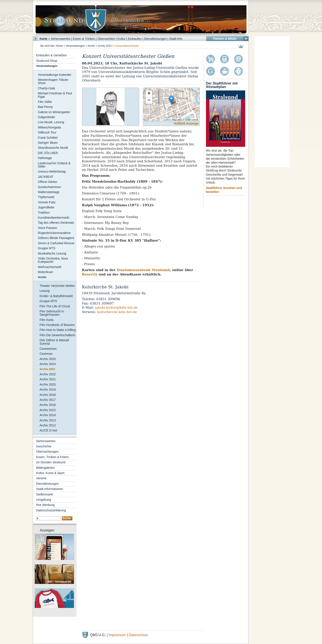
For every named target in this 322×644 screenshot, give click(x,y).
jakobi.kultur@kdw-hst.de (116, 308)
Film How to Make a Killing (58, 330)
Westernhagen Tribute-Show (53, 81)
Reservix (90, 274)
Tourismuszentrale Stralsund (143, 270)
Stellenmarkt (45, 494)
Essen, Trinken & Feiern (52, 457)
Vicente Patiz (47, 202)
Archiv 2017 (48, 400)
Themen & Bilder (225, 39)
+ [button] (149, 94)
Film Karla (47, 320)
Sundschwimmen (50, 187)
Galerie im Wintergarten (54, 112)
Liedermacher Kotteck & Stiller (54, 165)
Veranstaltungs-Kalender (55, 75)
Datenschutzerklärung (51, 510)
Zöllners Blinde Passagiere (56, 238)
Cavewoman (48, 349)
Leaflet (166, 120)
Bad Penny (45, 107)
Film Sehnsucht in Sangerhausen (52, 313)
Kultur (121, 39)
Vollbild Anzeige (186, 123)
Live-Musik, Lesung (51, 122)
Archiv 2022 (48, 374)
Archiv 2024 (48, 364)
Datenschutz (138, 635)
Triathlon (44, 213)
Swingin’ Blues (48, 143)
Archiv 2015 (48, 410)
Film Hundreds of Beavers (57, 325)
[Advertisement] (272, 102)
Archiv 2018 (48, 395)
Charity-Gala (47, 88)
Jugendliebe (46, 207)
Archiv (91, 46)
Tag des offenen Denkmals (56, 223)
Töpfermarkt (46, 197)
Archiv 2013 (48, 420)
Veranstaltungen (75, 46)
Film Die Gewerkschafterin (58, 335)
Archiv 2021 (48, 379)
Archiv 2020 (48, 384)
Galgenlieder (47, 117)
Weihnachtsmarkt (50, 267)
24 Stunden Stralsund (51, 462)
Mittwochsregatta (50, 127)
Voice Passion (48, 228)
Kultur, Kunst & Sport (50, 473)
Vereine (41, 478)
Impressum (117, 635)
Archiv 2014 (48, 415)
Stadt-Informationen (50, 489)
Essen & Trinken (84, 39)
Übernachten (106, 39)
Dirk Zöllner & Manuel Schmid (54, 342)
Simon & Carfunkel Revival (56, 243)
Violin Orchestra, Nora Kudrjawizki (53, 260)
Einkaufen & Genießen (52, 55)
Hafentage (45, 158)
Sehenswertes (61, 39)
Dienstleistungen (155, 39)
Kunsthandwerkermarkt (54, 218)
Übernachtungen (48, 452)
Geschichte (44, 446)
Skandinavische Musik (53, 148)
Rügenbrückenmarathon (54, 233)
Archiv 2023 (105, 46)
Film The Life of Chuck (55, 306)
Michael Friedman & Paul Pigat (55, 95)
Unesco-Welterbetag (52, 171)
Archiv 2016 (48, 405)
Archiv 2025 (48, 359)
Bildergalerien (46, 468)
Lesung (45, 291)
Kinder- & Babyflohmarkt (56, 296)
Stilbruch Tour (47, 132)
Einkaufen (135, 39)
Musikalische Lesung (52, 253)
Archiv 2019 (48, 390)
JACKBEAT (46, 177)
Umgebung (44, 500)
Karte (44, 39)
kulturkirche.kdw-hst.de (117, 312)
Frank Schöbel (48, 138)
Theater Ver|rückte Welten (57, 286)
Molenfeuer (46, 272)
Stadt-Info (176, 39)
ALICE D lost (48, 430)
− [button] (149, 100)
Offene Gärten (48, 182)
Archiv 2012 (48, 425)
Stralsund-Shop (47, 61)
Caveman (46, 354)
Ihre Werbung (45, 505)
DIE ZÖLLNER (48, 153)
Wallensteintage (49, 192)
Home (59, 46)
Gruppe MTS (47, 248)
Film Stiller (45, 102)
